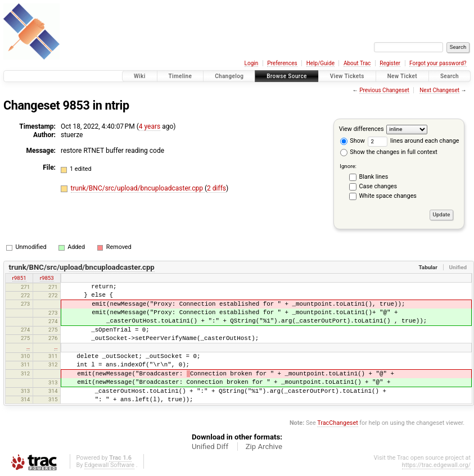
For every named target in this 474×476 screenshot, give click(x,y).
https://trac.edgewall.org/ (436, 465)
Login (252, 63)
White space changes (388, 196)
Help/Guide (320, 63)
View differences (362, 129)
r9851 (19, 278)
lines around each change (414, 141)
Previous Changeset (384, 90)
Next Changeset (439, 90)
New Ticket (402, 76)
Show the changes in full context (389, 152)
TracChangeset (337, 423)
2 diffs (216, 188)
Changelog (229, 76)
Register (390, 63)
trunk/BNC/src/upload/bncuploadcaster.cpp (138, 188)
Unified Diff (210, 446)
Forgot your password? (438, 63)
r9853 (47, 278)
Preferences (282, 63)
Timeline (180, 76)
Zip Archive (264, 446)
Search (450, 76)
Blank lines (374, 177)
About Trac (357, 63)
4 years (150, 126)
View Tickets (347, 76)
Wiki (140, 76)
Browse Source (287, 76)
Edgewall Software (109, 465)
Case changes (378, 186)
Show (353, 141)
